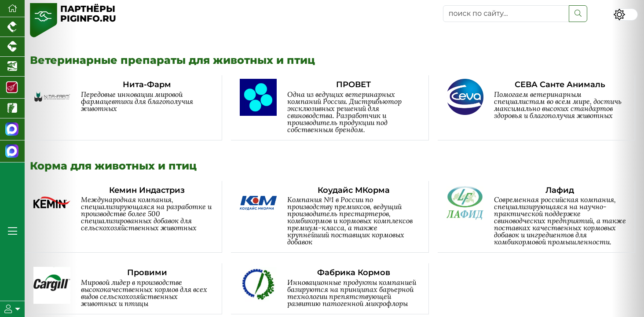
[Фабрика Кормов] (334, 289)
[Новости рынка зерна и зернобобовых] (12, 109)
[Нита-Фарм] (128, 108)
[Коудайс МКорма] (334, 217)
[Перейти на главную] (12, 9)
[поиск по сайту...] (506, 14)
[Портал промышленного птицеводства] (12, 27)
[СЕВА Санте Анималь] (541, 108)
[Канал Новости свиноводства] (12, 129)
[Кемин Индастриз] (128, 217)
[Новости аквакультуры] (12, 67)
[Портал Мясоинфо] (12, 88)
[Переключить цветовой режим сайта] (626, 15)
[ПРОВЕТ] (334, 108)
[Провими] (128, 289)
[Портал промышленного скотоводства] (12, 47)
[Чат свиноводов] (12, 151)
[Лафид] (541, 217)
